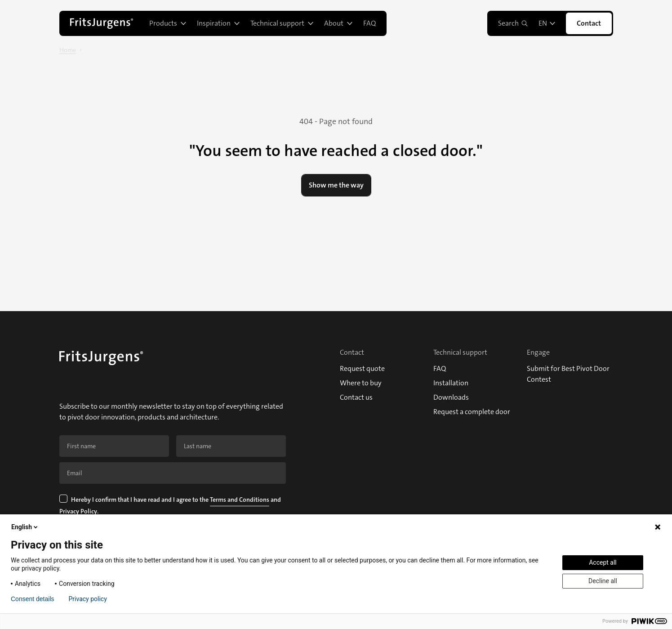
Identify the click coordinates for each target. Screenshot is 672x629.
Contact (589, 23)
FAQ (369, 23)
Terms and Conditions (240, 500)
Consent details (33, 599)
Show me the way (336, 185)
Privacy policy (88, 599)
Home (68, 50)
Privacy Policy (78, 511)
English (25, 527)
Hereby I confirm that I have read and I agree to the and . (171, 506)
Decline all (603, 581)
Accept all (603, 562)
